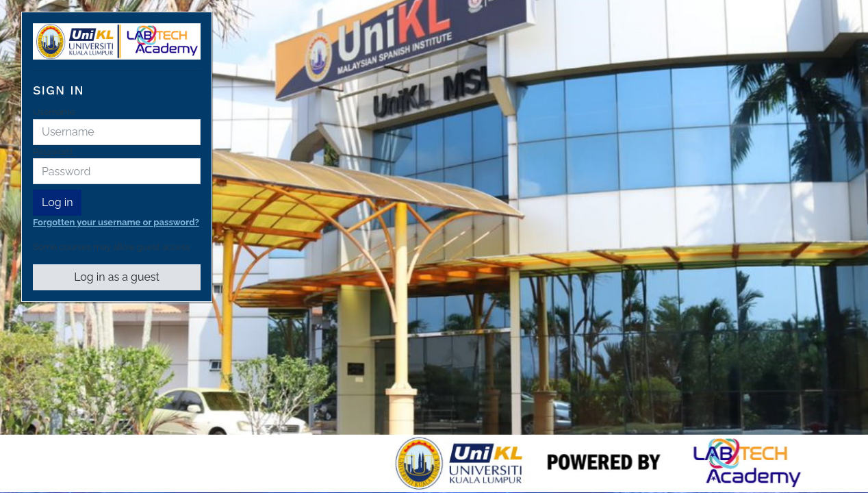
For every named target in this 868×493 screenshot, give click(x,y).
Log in (57, 202)
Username (54, 112)
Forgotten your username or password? (116, 222)
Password (52, 152)
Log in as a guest (117, 277)
